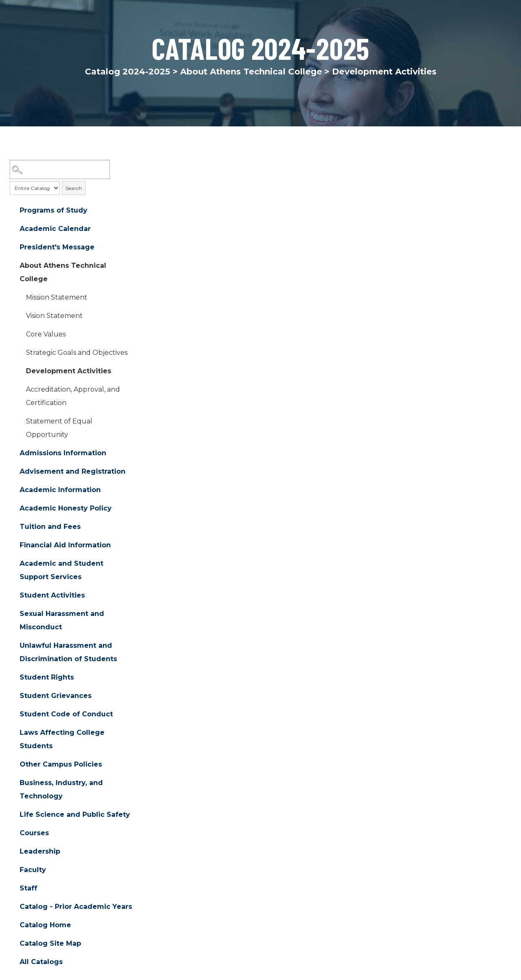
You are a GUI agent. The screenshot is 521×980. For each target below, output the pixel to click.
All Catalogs (41, 962)
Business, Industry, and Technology (61, 790)
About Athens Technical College (251, 72)
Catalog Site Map (50, 944)
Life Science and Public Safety (75, 815)
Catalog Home (45, 925)
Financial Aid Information (65, 545)
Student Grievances (56, 696)
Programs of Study (54, 211)
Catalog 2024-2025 (128, 72)
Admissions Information (63, 453)
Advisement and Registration (73, 472)
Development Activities (69, 371)
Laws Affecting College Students (62, 740)
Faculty (33, 870)
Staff (28, 889)
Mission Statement (57, 298)
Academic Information (60, 490)
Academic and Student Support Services (61, 571)
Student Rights (47, 678)
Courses (34, 833)
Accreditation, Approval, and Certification (73, 396)
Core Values (46, 335)
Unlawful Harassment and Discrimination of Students (68, 653)
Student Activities (52, 596)
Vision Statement (54, 316)
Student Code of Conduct (66, 714)
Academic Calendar (55, 229)
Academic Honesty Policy (66, 509)
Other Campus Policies (61, 765)
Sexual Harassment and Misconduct (62, 621)
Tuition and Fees (50, 527)
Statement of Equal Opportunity (59, 428)
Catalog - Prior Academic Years (76, 907)
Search (74, 188)
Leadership (40, 852)
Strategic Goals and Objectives (77, 353)
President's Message (57, 248)
